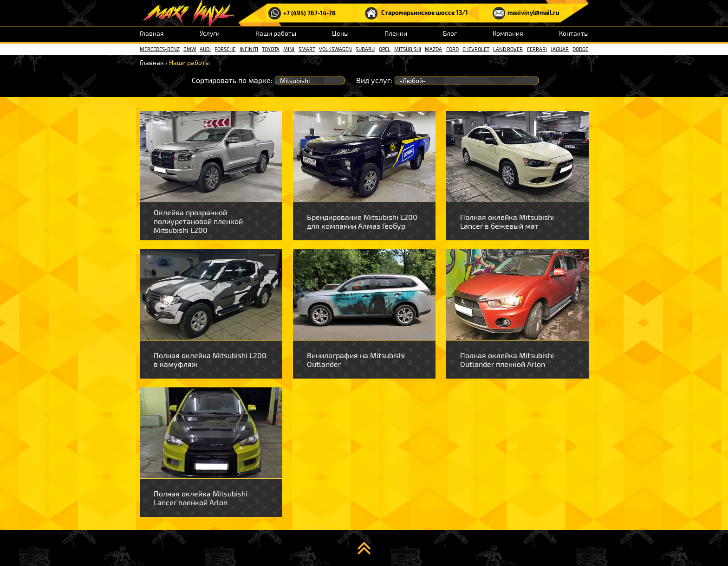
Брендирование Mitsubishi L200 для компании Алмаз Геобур (362, 221)
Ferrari (537, 49)
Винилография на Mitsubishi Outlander (356, 360)
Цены (340, 33)
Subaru (365, 49)
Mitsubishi (408, 49)
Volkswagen (335, 49)
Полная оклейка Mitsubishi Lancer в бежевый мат (507, 221)
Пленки (396, 33)
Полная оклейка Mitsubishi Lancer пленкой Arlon (201, 498)
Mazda (433, 49)
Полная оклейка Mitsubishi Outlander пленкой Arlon (507, 360)
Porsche (225, 49)
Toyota (271, 49)
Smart (307, 49)
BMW (190, 49)
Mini (289, 49)
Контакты (574, 33)
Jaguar (560, 49)
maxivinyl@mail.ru (526, 13)
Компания (508, 33)
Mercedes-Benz (160, 49)
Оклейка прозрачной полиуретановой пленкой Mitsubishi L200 (198, 221)
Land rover (508, 49)
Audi (205, 49)
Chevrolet (476, 49)
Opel (385, 49)
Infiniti (249, 49)
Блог (450, 33)
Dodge (580, 49)
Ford (452, 49)
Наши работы (276, 33)
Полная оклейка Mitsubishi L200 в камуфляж (210, 360)
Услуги (210, 33)
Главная (152, 33)
